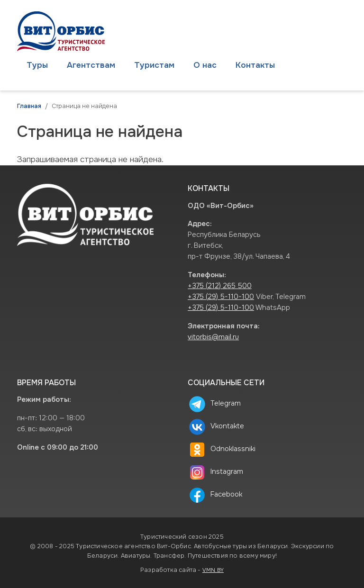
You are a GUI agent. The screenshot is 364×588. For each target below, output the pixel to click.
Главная (29, 106)
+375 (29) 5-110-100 (221, 297)
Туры (37, 65)
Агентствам (91, 65)
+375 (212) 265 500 (220, 286)
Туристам (154, 65)
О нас (205, 65)
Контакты (255, 65)
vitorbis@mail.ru (213, 337)
